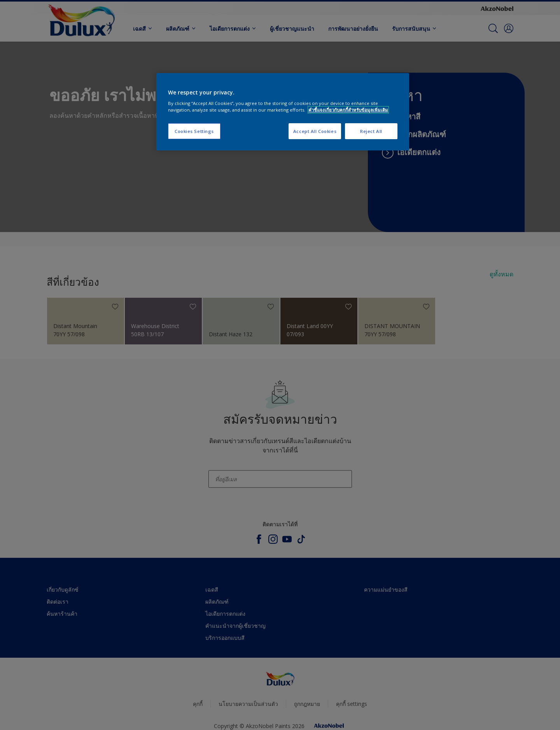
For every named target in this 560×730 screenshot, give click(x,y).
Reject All (371, 131)
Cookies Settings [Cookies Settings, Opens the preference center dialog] (194, 131)
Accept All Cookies (315, 131)
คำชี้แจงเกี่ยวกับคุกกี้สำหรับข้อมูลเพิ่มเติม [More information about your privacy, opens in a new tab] (348, 110)
